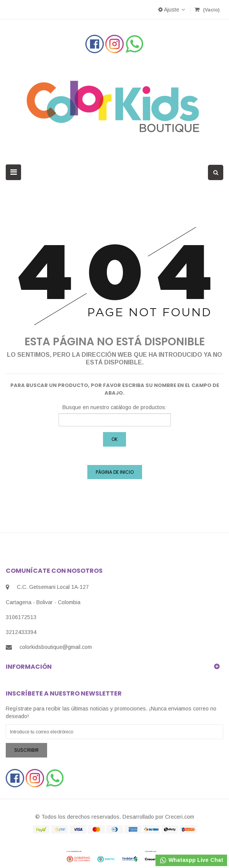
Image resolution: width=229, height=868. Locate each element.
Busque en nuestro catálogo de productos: (114, 407)
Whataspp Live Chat (191, 860)
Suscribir (26, 750)
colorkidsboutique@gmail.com (56, 647)
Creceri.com (180, 817)
